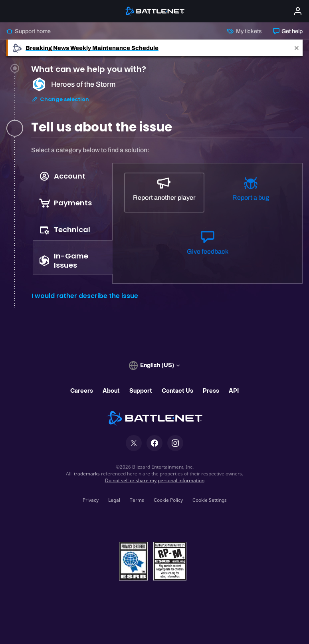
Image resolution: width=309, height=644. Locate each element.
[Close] (297, 48)
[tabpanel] (167, 227)
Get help (288, 31)
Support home (29, 31)
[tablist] (72, 221)
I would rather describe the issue (85, 296)
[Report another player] (164, 193)
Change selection (60, 103)
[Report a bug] (251, 193)
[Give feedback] (207, 246)
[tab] (167, 98)
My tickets (244, 31)
